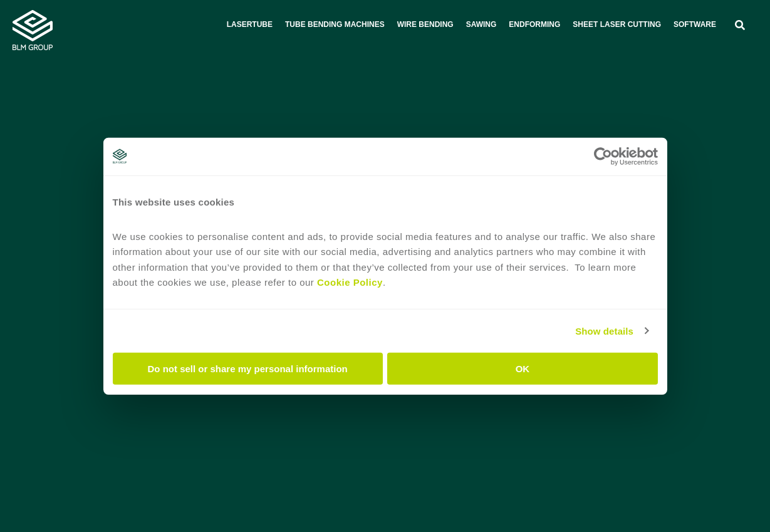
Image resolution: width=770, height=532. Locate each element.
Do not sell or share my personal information (248, 369)
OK (523, 369)
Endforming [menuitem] (534, 24)
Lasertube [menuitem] (250, 24)
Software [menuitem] (695, 24)
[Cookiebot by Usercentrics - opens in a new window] (603, 156)
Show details (604, 331)
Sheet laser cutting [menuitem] (617, 24)
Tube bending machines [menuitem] (335, 24)
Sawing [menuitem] (481, 24)
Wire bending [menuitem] (425, 24)
